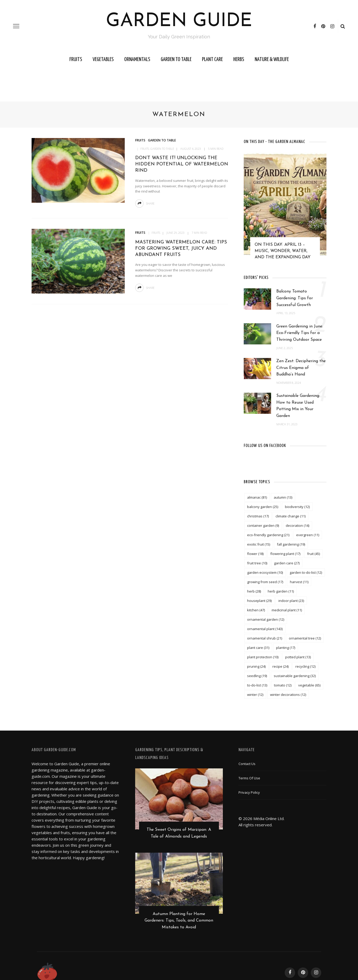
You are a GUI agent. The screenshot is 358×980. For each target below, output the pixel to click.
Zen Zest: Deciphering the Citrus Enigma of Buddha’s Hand (301, 368)
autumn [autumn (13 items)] (283, 497)
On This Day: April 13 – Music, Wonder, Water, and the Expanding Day (283, 251)
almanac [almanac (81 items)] (257, 497)
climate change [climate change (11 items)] (291, 516)
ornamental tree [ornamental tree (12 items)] (305, 638)
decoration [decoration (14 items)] (297, 525)
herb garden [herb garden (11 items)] (281, 591)
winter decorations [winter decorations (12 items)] (288, 695)
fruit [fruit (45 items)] (314, 554)
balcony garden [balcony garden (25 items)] (263, 507)
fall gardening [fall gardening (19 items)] (291, 544)
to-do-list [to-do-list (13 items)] (257, 685)
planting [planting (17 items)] (286, 648)
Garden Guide (179, 21)
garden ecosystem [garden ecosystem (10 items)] (265, 572)
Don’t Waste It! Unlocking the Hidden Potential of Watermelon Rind (182, 164)
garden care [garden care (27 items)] (287, 563)
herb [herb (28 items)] (254, 591)
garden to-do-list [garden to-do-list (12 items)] (306, 572)
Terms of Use (249, 778)
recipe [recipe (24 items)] (281, 666)
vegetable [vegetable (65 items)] (309, 685)
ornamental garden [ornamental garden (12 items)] (266, 619)
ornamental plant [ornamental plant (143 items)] (265, 629)
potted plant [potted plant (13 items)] (298, 657)
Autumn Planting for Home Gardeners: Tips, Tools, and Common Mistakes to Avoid (179, 921)
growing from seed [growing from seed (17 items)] (265, 582)
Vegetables (103, 59)
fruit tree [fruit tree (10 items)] (257, 563)
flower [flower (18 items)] (255, 554)
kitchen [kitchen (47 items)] (256, 610)
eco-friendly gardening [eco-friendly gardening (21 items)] (268, 535)
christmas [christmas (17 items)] (258, 516)
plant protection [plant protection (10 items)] (263, 657)
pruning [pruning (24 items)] (256, 666)
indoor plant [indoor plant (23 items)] (291, 601)
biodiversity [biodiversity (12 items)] (297, 507)
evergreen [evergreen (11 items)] (308, 535)
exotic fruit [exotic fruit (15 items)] (259, 544)
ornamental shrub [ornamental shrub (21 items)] (265, 638)
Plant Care (212, 59)
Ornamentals (137, 59)
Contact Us (247, 764)
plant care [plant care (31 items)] (258, 648)
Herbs (239, 59)
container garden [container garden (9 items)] (263, 525)
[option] (285, 209)
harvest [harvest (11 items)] (299, 582)
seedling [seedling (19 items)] (257, 676)
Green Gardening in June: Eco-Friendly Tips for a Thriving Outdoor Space (300, 333)
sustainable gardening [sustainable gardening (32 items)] (295, 676)
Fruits (76, 59)
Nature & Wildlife (272, 59)
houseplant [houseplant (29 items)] (259, 601)
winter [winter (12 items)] (255, 695)
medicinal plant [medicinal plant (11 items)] (287, 610)
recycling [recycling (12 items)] (305, 666)
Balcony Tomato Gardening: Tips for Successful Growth (295, 298)
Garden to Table (176, 59)
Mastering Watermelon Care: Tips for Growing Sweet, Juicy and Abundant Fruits (181, 249)
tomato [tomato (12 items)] (283, 685)
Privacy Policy (249, 792)
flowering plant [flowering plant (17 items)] (285, 554)
